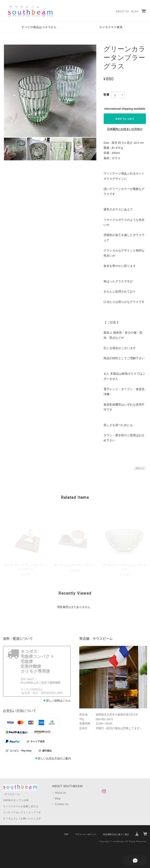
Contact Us (62, 804)
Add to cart (125, 119)
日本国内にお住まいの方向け (125, 129)
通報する (140, 468)
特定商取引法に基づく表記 (116, 834)
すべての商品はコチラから (39, 27)
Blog (135, 11)
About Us (122, 11)
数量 (106, 95)
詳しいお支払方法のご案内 (54, 758)
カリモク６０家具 (111, 27)
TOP (66, 834)
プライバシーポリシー (86, 834)
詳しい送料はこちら (58, 701)
